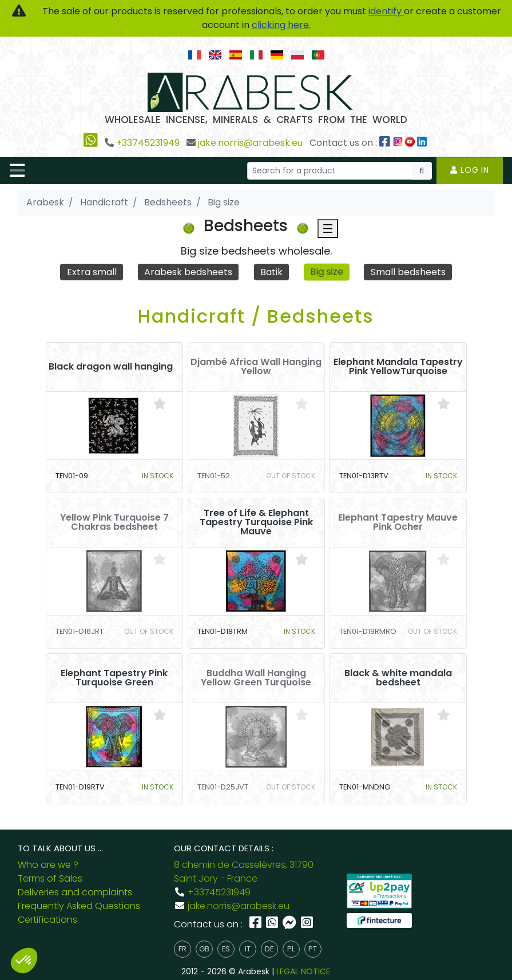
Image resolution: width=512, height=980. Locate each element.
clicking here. (281, 25)
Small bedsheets (408, 272)
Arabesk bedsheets (188, 272)
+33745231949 (148, 143)
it (248, 949)
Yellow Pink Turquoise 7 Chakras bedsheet (114, 522)
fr (182, 949)
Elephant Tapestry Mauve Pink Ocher (398, 522)
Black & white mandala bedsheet (398, 678)
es (226, 949)
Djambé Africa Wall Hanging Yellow (256, 367)
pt (313, 949)
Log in (470, 170)
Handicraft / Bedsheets (256, 316)
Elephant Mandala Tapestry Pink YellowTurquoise (398, 367)
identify (386, 11)
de (269, 949)
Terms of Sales (50, 878)
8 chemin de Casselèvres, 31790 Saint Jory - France (244, 872)
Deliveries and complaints (75, 892)
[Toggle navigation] (17, 170)
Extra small (92, 272)
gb (204, 949)
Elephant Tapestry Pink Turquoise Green (114, 678)
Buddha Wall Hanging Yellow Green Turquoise (256, 678)
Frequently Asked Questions (79, 906)
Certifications (47, 920)
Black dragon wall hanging (111, 367)
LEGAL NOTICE (303, 971)
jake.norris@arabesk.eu (250, 143)
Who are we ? (48, 865)
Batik (271, 272)
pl (291, 949)
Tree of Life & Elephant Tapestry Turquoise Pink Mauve (256, 522)
